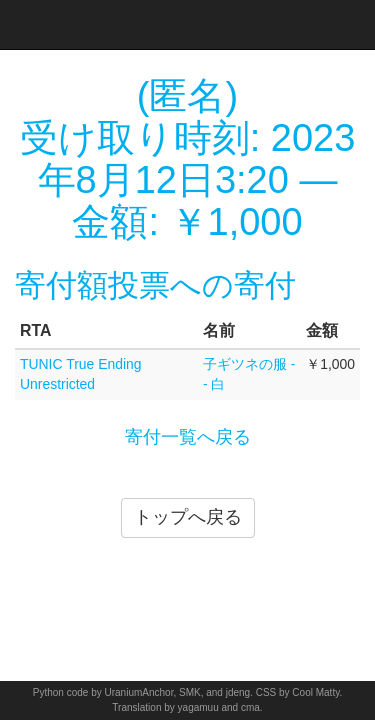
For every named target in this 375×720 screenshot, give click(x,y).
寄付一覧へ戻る (188, 437)
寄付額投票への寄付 (155, 285)
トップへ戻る (188, 517)
